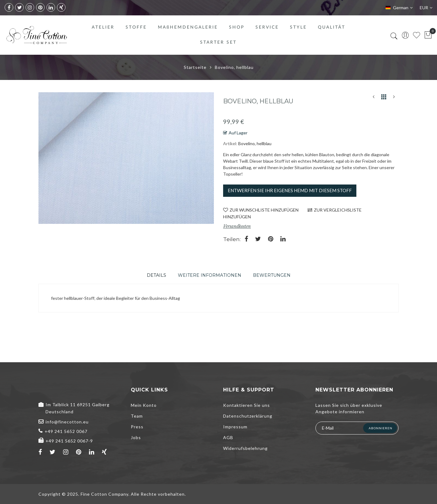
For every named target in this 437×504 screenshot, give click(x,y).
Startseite (195, 67)
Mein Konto (144, 405)
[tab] (156, 275)
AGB (228, 437)
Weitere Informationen (210, 275)
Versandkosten (237, 226)
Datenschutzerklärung (248, 416)
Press (137, 427)
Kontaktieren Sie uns (247, 405)
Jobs (136, 437)
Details (156, 275)
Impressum (235, 427)
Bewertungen (272, 275)
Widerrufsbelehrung (245, 448)
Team (137, 416)
